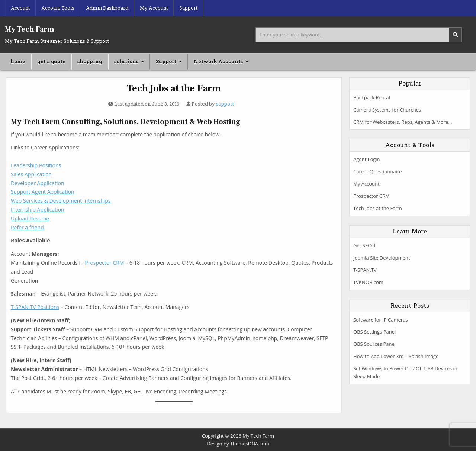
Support (188, 8)
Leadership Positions (36, 165)
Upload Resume (30, 218)
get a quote (51, 61)
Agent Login (366, 159)
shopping (90, 61)
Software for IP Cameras (380, 320)
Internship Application (38, 210)
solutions (126, 61)
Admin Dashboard (107, 8)
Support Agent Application (43, 192)
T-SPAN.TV (365, 270)
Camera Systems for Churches (387, 110)
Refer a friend (27, 227)
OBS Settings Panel (374, 332)
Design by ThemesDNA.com (238, 444)
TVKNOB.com (368, 282)
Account (20, 8)
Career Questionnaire (377, 171)
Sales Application (31, 174)
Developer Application (38, 183)
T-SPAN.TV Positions (35, 307)
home (18, 61)
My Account (154, 8)
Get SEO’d (364, 245)
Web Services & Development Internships (61, 201)
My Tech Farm (30, 29)
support (225, 104)
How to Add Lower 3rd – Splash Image (396, 356)
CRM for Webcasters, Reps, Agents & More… (403, 122)
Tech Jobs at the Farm (174, 88)
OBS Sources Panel (374, 344)
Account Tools (58, 8)
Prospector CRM (104, 263)
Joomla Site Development (382, 258)
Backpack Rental (372, 97)
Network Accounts (218, 61)
